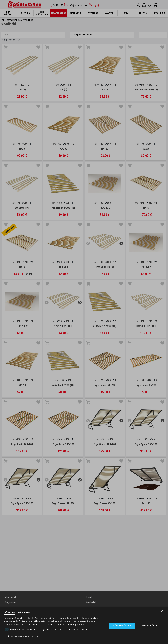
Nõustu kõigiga (122, 626)
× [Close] (162, 611)
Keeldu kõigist (150, 626)
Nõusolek (10, 612)
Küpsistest (24, 612)
